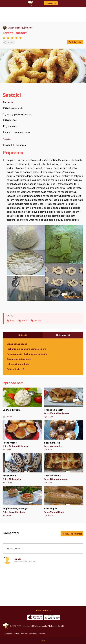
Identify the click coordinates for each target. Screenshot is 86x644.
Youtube (24, 634)
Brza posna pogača (17, 344)
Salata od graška (22, 403)
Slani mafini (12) (64, 436)
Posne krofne (22, 436)
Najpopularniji (63, 335)
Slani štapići (64, 502)
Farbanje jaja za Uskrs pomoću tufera (26, 349)
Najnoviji (23, 335)
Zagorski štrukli (64, 469)
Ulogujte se (51, 3)
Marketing (52, 626)
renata (17, 559)
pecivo (38, 320)
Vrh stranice (42, 610)
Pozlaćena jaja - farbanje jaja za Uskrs (27, 354)
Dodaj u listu (75, 42)
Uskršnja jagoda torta (18, 364)
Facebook (8, 634)
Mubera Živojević (24, 28)
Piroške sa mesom (64, 403)
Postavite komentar (72, 534)
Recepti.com (6, 626)
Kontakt (61, 626)
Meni (43, 641)
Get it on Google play (52, 617)
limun (13, 320)
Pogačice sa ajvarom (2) (22, 502)
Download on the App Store (35, 617)
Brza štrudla (22, 469)
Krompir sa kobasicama (19, 359)
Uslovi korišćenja (40, 626)
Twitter (16, 634)
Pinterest (42, 634)
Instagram (33, 634)
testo (25, 320)
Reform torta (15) (16, 369)
